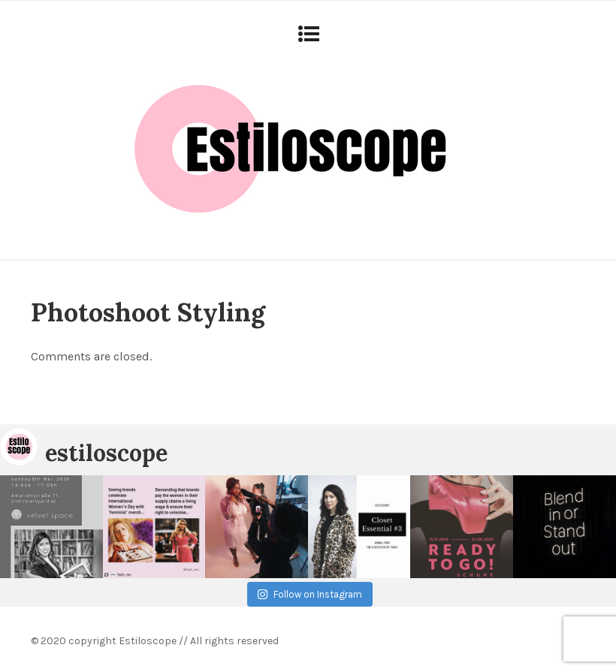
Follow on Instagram (310, 594)
